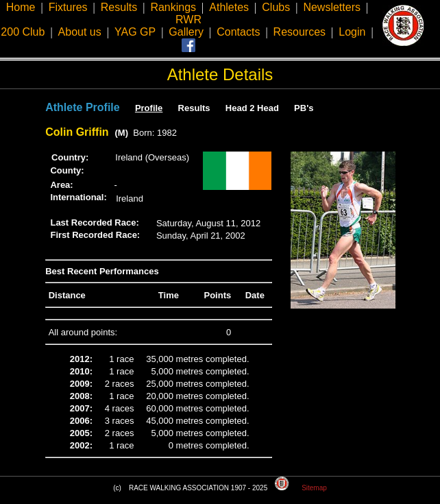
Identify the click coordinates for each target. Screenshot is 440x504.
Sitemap (314, 488)
